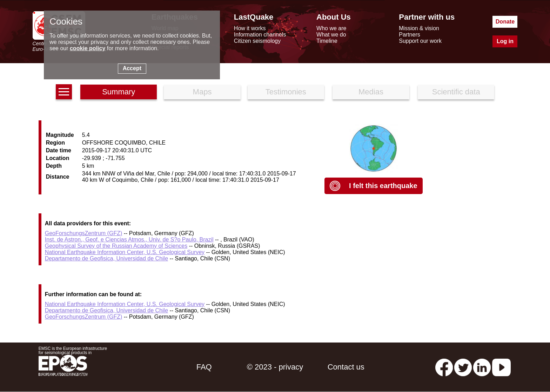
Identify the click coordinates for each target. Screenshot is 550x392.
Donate (505, 22)
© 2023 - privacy (275, 367)
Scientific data (456, 92)
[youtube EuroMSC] (501, 367)
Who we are (331, 28)
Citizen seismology (257, 41)
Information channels (260, 35)
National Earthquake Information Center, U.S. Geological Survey (125, 252)
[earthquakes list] (64, 92)
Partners (409, 35)
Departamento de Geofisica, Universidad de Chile (106, 258)
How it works (250, 28)
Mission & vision (419, 28)
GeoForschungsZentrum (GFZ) (84, 233)
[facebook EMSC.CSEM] (444, 367)
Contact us (346, 367)
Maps (202, 92)
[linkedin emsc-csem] (482, 367)
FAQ (204, 367)
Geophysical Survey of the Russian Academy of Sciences (116, 246)
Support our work (420, 41)
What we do (331, 35)
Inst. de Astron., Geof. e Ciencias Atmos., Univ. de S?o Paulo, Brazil (129, 240)
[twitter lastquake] (463, 367)
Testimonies (286, 92)
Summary (119, 92)
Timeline (327, 41)
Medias (371, 92)
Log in (505, 41)
